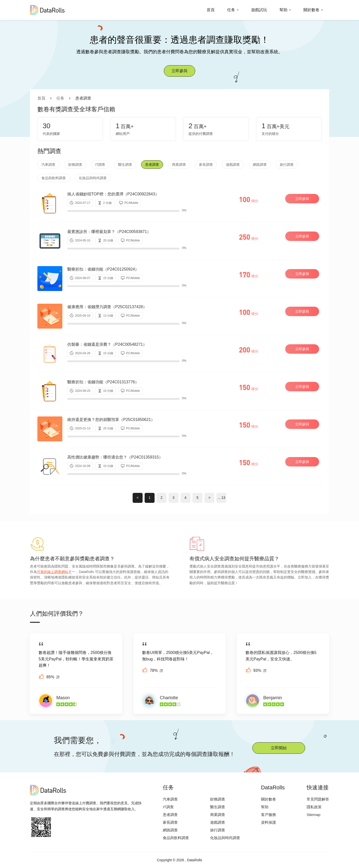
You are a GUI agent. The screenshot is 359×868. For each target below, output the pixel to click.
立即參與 (179, 71)
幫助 (283, 10)
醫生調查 (125, 165)
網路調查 (260, 165)
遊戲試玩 (259, 10)
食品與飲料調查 (54, 178)
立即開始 (279, 748)
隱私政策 (314, 807)
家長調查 (206, 165)
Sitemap (314, 815)
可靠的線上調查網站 (53, 572)
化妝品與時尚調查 (93, 178)
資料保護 (269, 822)
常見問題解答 (318, 799)
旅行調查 (287, 165)
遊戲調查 (233, 165)
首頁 (211, 10)
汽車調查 (48, 165)
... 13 (221, 498)
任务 (231, 10)
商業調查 (179, 165)
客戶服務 (269, 815)
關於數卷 (311, 10)
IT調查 (100, 165)
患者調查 (152, 165)
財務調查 (75, 165)
